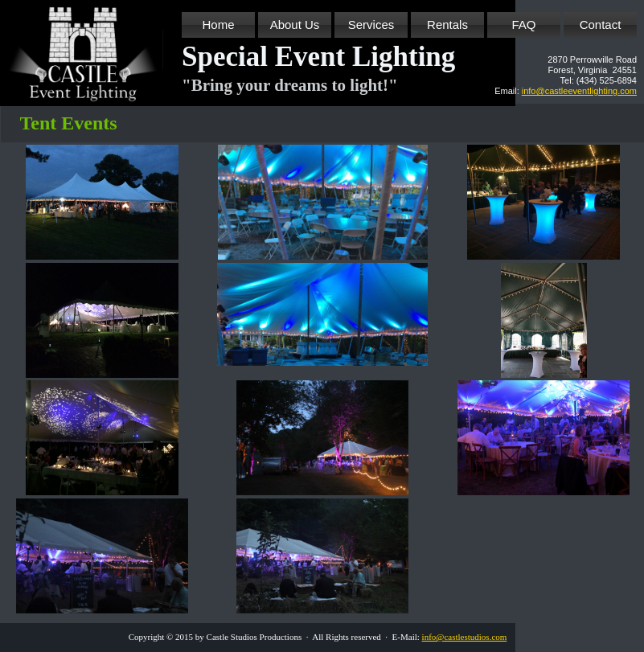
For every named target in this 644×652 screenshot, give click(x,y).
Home (218, 25)
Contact (601, 25)
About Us (295, 25)
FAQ (523, 25)
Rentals (447, 25)
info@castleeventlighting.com (579, 91)
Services (371, 25)
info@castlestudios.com (465, 637)
